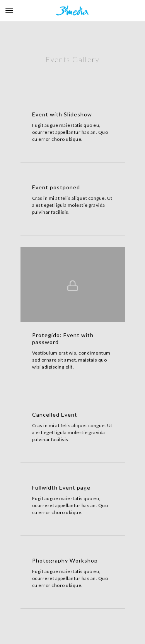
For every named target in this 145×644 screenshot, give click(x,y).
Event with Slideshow (62, 114)
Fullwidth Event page (61, 487)
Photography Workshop (65, 560)
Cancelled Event (55, 415)
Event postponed (56, 187)
